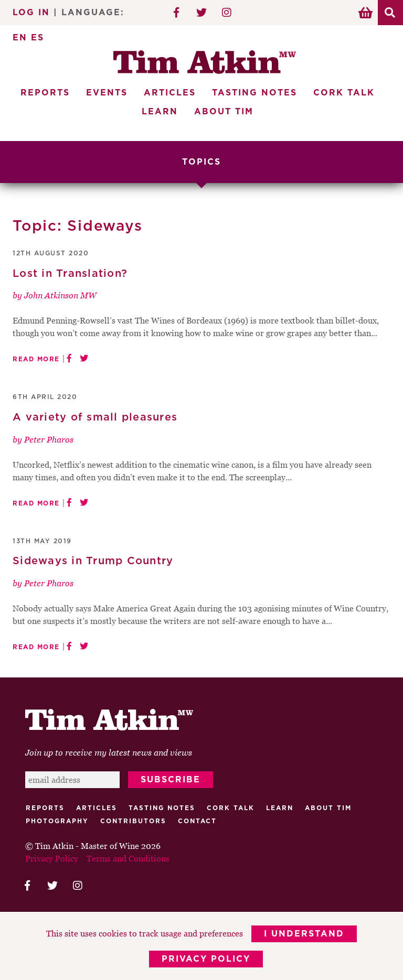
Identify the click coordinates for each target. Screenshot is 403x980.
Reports (45, 93)
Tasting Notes (254, 93)
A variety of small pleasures (95, 417)
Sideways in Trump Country (93, 561)
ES (38, 38)
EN (20, 38)
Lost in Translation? (70, 274)
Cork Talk (344, 93)
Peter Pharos (49, 439)
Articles (170, 93)
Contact (197, 821)
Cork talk (231, 808)
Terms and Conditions (128, 858)
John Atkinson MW (60, 295)
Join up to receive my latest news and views (109, 752)
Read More (36, 359)
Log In (31, 13)
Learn (160, 112)
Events (107, 93)
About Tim (224, 112)
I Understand (304, 934)
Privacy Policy (206, 959)
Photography (57, 821)
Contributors (133, 821)
